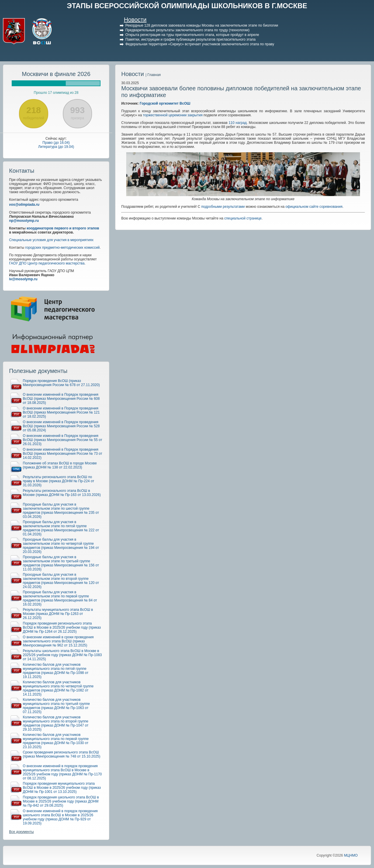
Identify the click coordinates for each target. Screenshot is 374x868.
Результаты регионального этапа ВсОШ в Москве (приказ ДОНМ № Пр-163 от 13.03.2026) (62, 493)
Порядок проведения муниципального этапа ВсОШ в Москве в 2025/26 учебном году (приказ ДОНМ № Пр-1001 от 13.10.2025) (62, 788)
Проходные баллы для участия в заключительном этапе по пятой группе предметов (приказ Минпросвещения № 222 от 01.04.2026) (61, 528)
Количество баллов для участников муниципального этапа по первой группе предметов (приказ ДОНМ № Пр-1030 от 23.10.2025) (56, 741)
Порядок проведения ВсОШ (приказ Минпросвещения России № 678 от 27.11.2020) (61, 383)
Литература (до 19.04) (56, 147)
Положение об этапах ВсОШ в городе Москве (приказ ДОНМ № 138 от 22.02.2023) (60, 465)
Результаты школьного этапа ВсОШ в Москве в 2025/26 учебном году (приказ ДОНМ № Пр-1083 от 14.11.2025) (62, 655)
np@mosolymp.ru (24, 221)
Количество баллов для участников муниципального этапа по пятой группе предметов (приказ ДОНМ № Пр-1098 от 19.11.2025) (56, 671)
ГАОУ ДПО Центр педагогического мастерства (47, 263)
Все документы (21, 832)
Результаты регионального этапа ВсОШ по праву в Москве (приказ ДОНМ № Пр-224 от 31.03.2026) (58, 481)
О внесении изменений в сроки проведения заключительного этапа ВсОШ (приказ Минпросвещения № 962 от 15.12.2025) (58, 641)
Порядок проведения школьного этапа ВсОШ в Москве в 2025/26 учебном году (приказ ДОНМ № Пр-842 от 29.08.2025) (61, 801)
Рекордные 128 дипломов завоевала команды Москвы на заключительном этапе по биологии (202, 25)
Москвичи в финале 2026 (56, 74)
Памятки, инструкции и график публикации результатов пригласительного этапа (191, 39)
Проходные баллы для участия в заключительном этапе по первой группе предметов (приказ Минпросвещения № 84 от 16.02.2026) (60, 598)
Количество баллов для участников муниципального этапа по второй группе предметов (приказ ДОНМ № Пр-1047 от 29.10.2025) (56, 723)
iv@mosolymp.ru (23, 279)
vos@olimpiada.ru (24, 205)
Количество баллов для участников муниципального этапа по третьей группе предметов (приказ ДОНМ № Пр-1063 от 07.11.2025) (56, 706)
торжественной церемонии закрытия (173, 115)
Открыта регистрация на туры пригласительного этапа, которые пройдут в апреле (192, 35)
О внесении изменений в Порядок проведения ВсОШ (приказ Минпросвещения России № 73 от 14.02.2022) (63, 454)
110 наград (238, 123)
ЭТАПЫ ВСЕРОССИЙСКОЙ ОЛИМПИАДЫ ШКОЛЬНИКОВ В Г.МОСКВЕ (187, 6)
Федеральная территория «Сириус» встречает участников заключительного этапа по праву (200, 44)
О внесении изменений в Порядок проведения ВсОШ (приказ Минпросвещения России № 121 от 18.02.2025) (61, 412)
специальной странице (243, 218)
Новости (135, 20)
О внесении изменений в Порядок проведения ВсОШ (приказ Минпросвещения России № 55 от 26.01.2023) (63, 440)
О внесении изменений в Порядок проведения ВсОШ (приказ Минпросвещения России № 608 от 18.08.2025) (61, 399)
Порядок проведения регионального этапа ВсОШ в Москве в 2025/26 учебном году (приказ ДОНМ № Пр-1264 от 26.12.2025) (62, 627)
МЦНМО (351, 855)
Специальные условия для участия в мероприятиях (51, 240)
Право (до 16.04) (56, 143)
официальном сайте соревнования (314, 207)
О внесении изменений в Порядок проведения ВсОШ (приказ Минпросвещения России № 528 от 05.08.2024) (61, 426)
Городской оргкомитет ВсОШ (165, 103)
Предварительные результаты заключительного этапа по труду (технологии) (187, 30)
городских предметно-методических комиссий (62, 248)
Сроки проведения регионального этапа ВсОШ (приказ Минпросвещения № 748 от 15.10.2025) (62, 754)
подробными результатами (223, 207)
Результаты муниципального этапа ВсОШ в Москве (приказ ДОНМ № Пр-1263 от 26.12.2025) (58, 614)
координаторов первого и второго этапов (63, 228)
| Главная (153, 75)
